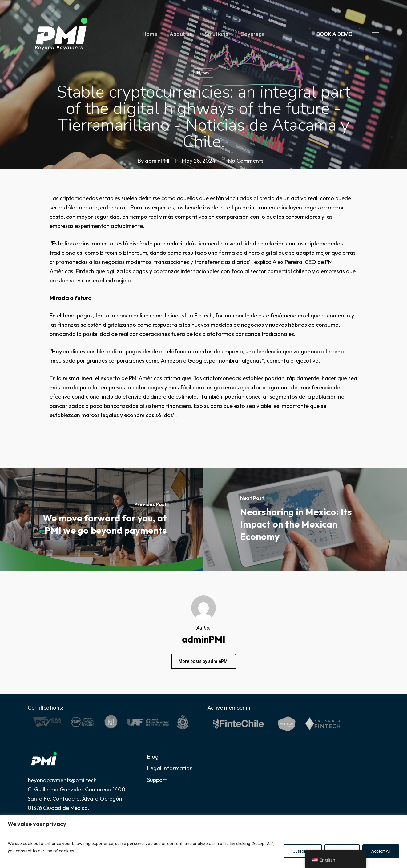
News (203, 73)
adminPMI (157, 161)
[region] (203, 841)
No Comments (246, 161)
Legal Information (170, 768)
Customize (303, 851)
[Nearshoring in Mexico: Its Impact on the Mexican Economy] (305, 519)
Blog (153, 757)
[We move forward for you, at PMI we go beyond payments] (102, 519)
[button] (376, 34)
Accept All (381, 851)
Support (157, 780)
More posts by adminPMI (204, 661)
